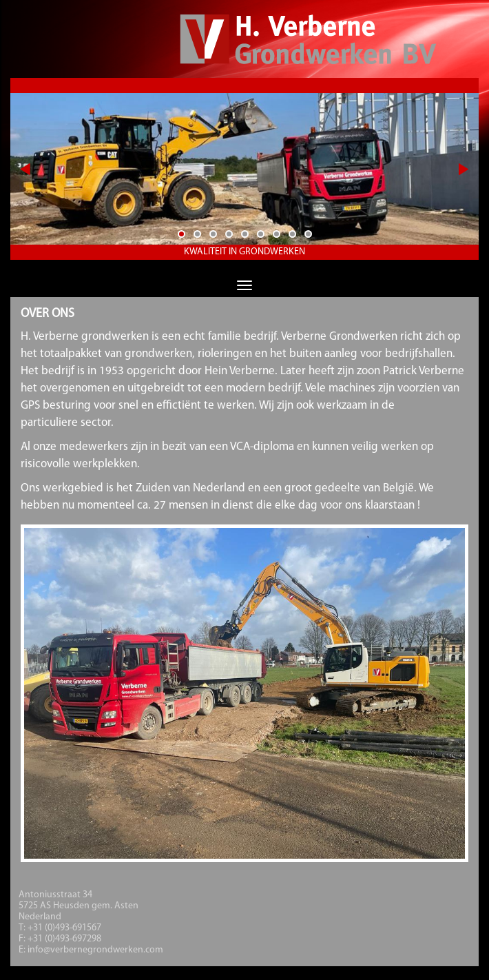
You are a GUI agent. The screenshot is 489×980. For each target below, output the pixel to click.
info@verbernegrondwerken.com (95, 950)
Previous (35, 169)
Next (462, 169)
